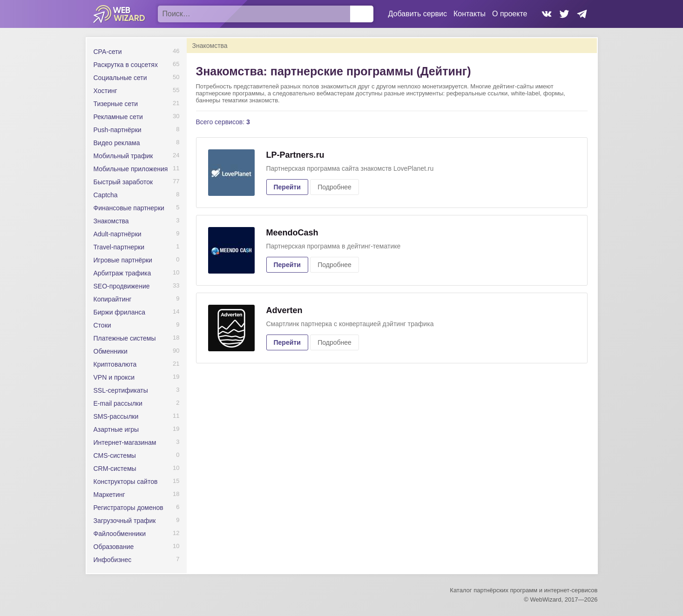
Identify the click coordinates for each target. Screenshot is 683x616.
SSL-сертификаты (121, 390)
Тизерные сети (116, 104)
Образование (114, 547)
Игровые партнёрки (123, 260)
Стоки (102, 325)
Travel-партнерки (119, 247)
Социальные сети (120, 78)
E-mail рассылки (118, 403)
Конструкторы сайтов (126, 482)
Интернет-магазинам (125, 442)
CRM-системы (115, 469)
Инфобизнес (113, 560)
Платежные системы (125, 338)
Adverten (284, 310)
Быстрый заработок (123, 182)
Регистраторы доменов (128, 508)
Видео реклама (117, 143)
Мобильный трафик (123, 156)
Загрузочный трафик (125, 521)
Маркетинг (109, 495)
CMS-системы (115, 455)
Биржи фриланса (119, 312)
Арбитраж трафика (122, 273)
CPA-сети (108, 52)
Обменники (111, 351)
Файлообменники (120, 534)
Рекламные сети (118, 117)
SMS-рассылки (116, 416)
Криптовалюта (115, 364)
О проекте (510, 14)
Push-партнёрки (118, 130)
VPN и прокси (114, 377)
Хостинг (105, 91)
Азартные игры (116, 429)
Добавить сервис (418, 14)
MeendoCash (292, 233)
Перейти (287, 187)
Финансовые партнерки (129, 208)
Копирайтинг (113, 299)
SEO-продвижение (122, 286)
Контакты (470, 14)
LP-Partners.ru (295, 155)
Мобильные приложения (131, 169)
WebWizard (119, 14)
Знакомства (111, 221)
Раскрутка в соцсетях (126, 65)
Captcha (106, 195)
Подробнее (335, 187)
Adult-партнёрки (118, 234)
